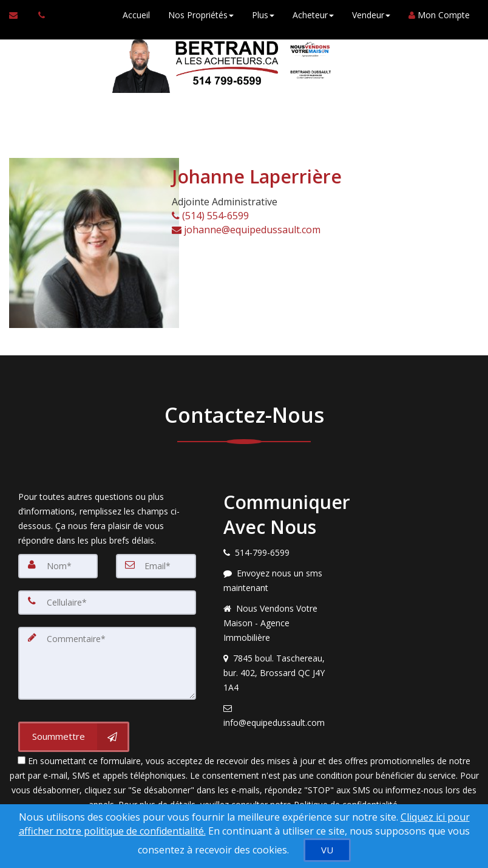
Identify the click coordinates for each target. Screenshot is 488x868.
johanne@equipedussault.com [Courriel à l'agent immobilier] (246, 230)
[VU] (327, 850)
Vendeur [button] (371, 15)
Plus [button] (263, 15)
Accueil (136, 15)
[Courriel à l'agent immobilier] (19, 15)
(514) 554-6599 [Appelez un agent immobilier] (210, 216)
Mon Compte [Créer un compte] (439, 15)
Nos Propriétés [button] (201, 15)
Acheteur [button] (313, 15)
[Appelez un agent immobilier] (38, 15)
